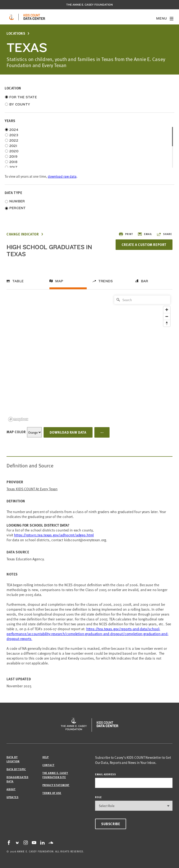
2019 (13, 157)
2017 (13, 167)
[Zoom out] (167, 316)
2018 (13, 162)
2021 (13, 146)
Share (164, 234)
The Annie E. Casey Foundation (89, 5)
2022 (14, 140)
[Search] (142, 300)
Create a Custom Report (144, 245)
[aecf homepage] (12, 17)
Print (126, 234)
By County (20, 104)
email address (106, 774)
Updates (12, 797)
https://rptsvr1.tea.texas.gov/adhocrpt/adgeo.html (54, 535)
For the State (23, 97)
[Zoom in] (167, 310)
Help (46, 757)
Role (98, 797)
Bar (145, 281)
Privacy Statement (56, 785)
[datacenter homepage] (34, 17)
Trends (106, 281)
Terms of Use (52, 793)
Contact (48, 765)
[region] (89, 358)
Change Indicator (23, 234)
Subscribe (111, 824)
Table (18, 281)
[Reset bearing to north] (167, 323)
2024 (14, 130)
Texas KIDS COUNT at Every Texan (32, 489)
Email (145, 234)
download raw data (62, 176)
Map (59, 281)
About (11, 789)
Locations (16, 33)
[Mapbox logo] (18, 419)
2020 (14, 151)
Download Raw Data (68, 432)
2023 (14, 135)
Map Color (16, 432)
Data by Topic (16, 769)
